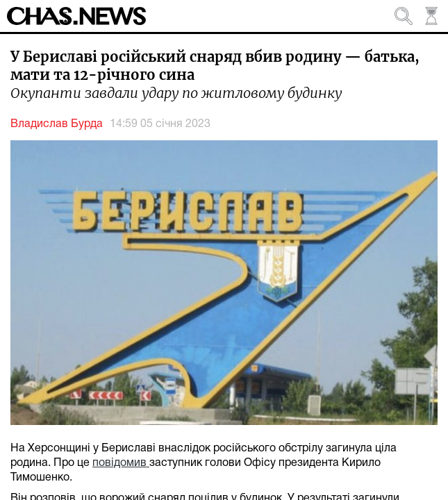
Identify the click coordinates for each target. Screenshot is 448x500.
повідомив (121, 463)
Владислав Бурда (57, 124)
